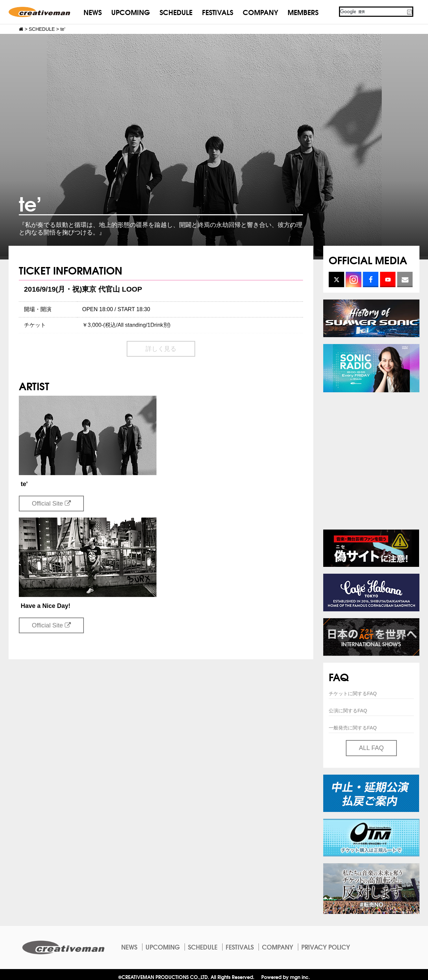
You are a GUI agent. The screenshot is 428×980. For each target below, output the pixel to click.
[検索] (373, 12)
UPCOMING (131, 12)
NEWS (93, 12)
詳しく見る (161, 349)
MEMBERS (303, 12)
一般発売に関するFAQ (353, 728)
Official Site (51, 504)
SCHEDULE (176, 12)
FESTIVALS (218, 12)
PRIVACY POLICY (326, 947)
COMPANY (260, 12)
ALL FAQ (371, 748)
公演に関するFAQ (348, 711)
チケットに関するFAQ (353, 693)
